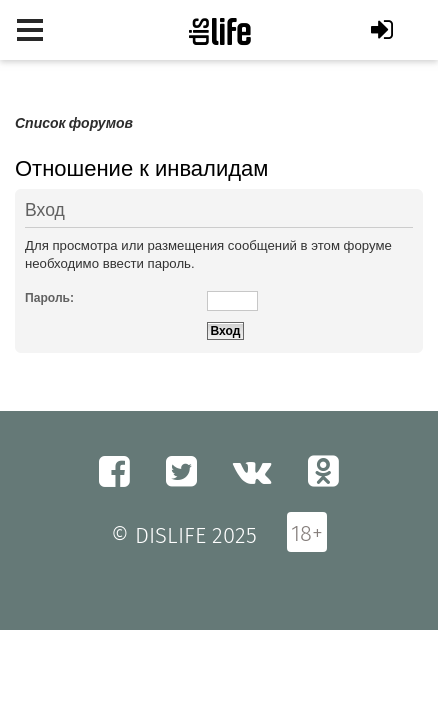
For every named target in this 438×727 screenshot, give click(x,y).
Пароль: (49, 298)
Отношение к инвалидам (141, 168)
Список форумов (74, 123)
